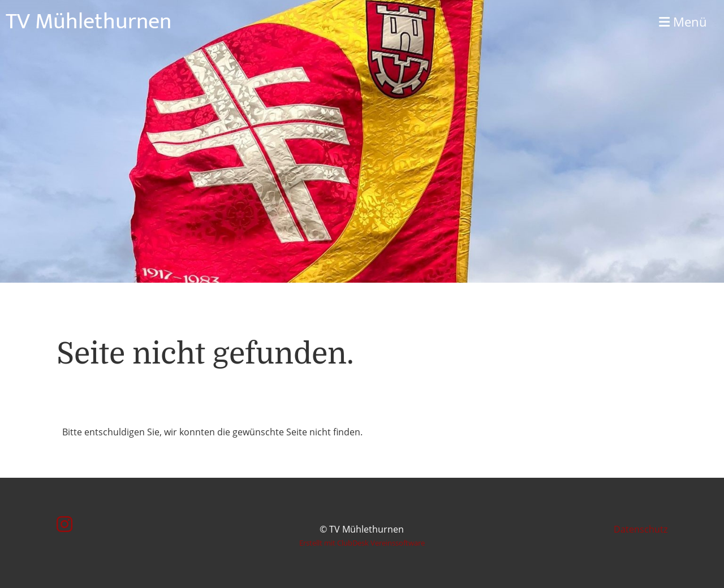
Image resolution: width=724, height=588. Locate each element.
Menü (683, 21)
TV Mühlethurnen (89, 21)
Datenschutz (641, 529)
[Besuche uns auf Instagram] (64, 524)
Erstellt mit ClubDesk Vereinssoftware (362, 543)
